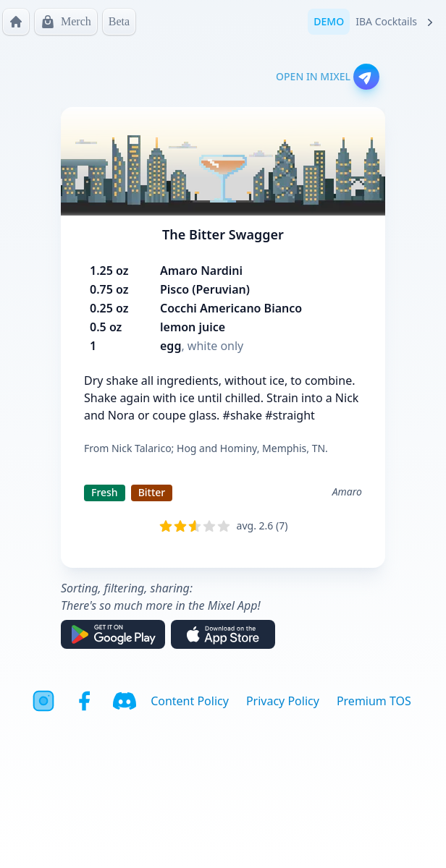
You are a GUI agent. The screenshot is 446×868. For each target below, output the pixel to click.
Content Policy (190, 701)
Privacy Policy (283, 701)
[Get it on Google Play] (113, 634)
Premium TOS (374, 701)
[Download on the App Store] (223, 634)
